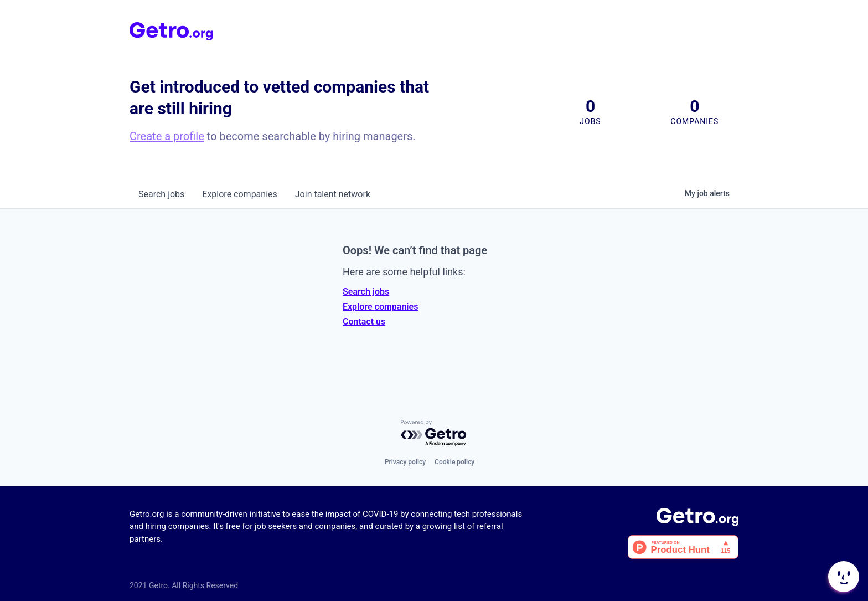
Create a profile (167, 136)
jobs (161, 194)
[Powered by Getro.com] (434, 433)
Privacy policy (405, 462)
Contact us (364, 322)
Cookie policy (454, 462)
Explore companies (380, 307)
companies (239, 194)
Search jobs (366, 292)
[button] (843, 577)
